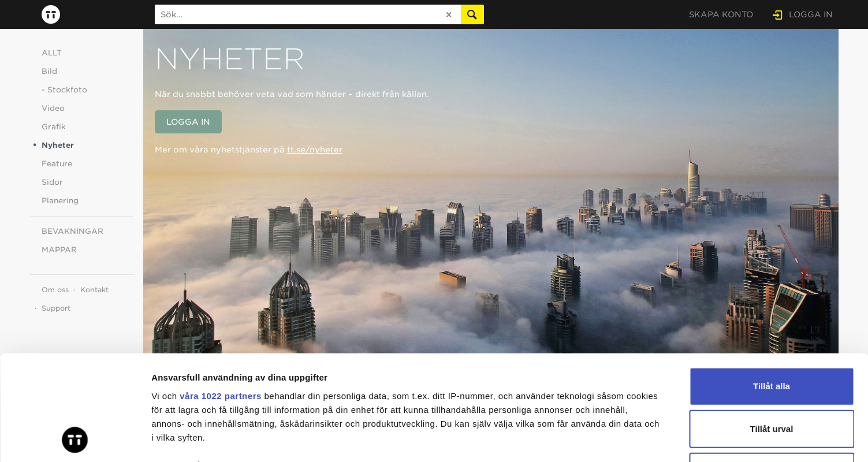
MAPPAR (59, 250)
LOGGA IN (811, 14)
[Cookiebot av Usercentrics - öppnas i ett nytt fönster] (75, 439)
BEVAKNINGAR (72, 231)
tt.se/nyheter (315, 150)
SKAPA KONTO (721, 14)
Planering (60, 201)
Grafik (54, 127)
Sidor (52, 182)
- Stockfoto (64, 90)
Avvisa (772, 373)
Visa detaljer (627, 439)
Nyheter (58, 145)
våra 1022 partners (221, 297)
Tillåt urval (772, 330)
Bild (49, 71)
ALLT (52, 53)
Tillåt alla (772, 288)
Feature (57, 164)
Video (53, 108)
